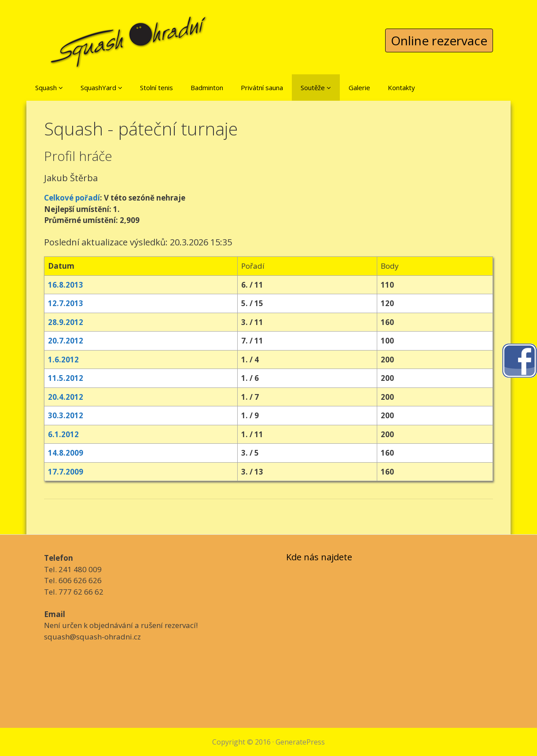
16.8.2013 (66, 285)
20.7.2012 (66, 341)
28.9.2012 (66, 322)
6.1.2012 (63, 434)
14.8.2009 (66, 453)
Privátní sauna (262, 88)
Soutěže (316, 88)
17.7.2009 (66, 472)
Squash (49, 88)
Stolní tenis (156, 88)
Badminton (207, 88)
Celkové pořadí (72, 198)
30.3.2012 (66, 415)
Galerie (359, 88)
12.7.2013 (66, 303)
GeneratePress (300, 742)
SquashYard (101, 88)
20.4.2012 (66, 397)
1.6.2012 (63, 360)
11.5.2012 (66, 378)
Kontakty (401, 88)
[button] (61, 88)
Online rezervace (439, 40)
